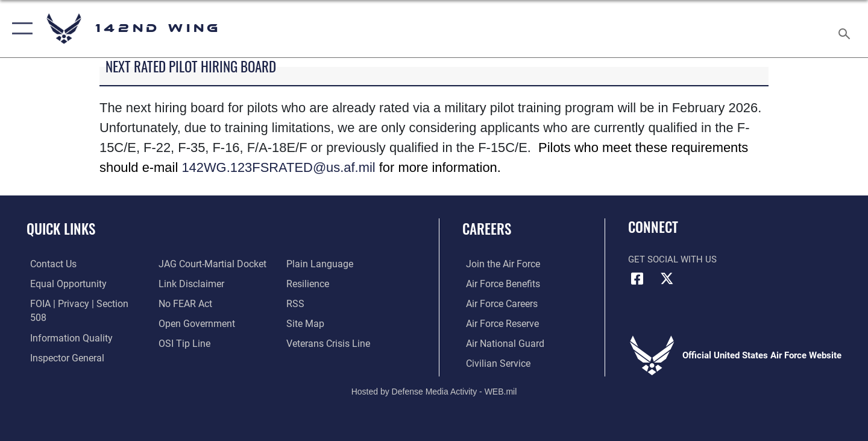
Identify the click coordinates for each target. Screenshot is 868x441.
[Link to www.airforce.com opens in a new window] (498, 264)
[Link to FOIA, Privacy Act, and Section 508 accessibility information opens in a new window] (82, 303)
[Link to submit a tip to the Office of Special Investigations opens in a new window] (181, 343)
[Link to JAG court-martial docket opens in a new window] (209, 264)
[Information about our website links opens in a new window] (189, 284)
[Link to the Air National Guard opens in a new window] (499, 343)
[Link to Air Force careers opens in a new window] (498, 303)
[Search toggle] (846, 29)
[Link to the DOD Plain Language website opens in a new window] (318, 264)
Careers (487, 229)
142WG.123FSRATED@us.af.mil (278, 167)
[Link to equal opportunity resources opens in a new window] (62, 284)
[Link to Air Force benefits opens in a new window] (498, 284)
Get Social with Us (672, 259)
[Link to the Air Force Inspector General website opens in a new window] (62, 343)
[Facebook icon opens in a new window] (637, 279)
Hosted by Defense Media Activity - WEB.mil (434, 390)
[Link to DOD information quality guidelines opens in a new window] (65, 323)
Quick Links (61, 229)
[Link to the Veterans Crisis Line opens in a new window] (328, 343)
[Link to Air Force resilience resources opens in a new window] (308, 284)
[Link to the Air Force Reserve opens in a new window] (498, 323)
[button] (20, 29)
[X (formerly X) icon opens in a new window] (667, 279)
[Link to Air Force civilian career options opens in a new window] (493, 363)
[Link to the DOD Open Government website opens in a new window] (193, 323)
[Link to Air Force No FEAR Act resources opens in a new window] (184, 303)
